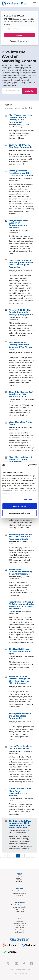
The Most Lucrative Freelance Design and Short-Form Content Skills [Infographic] (20, 680)
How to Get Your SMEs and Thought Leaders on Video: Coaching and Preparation (21, 264)
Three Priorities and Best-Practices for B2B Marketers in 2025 (21, 394)
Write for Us (20, 909)
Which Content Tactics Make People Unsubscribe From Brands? (20, 792)
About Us (20, 877)
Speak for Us (20, 911)
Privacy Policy (19, 930)
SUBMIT (19, 35)
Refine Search (8, 108)
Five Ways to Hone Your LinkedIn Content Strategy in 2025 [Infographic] (21, 119)
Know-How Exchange (20, 923)
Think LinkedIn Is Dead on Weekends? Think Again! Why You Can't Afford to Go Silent (20, 824)
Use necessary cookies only (19, 513)
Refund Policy (19, 926)
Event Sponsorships (20, 907)
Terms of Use (19, 928)
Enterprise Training (20, 893)
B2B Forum (19, 895)
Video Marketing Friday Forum (20, 423)
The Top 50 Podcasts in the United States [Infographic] (20, 716)
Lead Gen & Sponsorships (20, 905)
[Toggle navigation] (35, 3)
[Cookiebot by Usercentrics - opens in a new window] (28, 465)
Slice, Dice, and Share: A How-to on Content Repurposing (21, 459)
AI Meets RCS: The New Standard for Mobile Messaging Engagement (21, 312)
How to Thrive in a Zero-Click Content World (21, 747)
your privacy (24, 41)
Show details (28, 500)
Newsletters (19, 881)
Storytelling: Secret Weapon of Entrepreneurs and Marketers (18, 224)
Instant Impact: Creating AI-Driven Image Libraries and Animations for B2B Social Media (21, 605)
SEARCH (30, 91)
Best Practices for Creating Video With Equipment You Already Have (21, 346)
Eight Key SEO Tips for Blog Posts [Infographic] (21, 146)
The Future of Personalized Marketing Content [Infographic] (21, 572)
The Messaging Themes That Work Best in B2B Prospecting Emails (20, 537)
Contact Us (19, 921)
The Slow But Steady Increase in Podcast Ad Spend (20, 651)
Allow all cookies (19, 506)
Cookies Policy (20, 932)
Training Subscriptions (20, 891)
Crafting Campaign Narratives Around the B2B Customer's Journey (21, 173)
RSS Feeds (20, 879)
